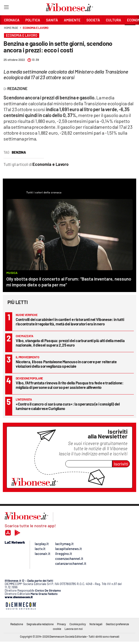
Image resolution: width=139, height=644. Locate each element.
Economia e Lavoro (35, 28)
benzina (19, 152)
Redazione (17, 624)
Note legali (96, 624)
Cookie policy (78, 624)
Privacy (62, 624)
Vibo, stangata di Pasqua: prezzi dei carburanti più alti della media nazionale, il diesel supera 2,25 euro (70, 343)
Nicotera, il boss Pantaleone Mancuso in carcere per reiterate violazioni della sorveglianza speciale (66, 364)
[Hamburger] (6, 8)
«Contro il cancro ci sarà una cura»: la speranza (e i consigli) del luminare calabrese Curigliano (68, 406)
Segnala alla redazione (40, 624)
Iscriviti (121, 464)
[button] (130, 30)
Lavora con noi (74, 629)
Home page (11, 28)
